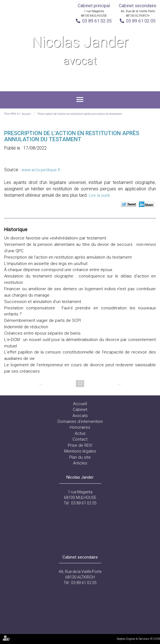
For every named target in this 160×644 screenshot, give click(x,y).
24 (101, 383)
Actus (80, 433)
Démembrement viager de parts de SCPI (42, 320)
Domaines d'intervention (80, 421)
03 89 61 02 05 (97, 21)
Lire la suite (100, 195)
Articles (80, 463)
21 (69, 383)
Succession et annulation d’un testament (43, 302)
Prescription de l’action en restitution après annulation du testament (80, 114)
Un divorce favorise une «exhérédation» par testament (55, 238)
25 (112, 383)
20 (59, 383)
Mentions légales (80, 451)
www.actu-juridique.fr (41, 170)
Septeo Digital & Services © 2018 (138, 639)
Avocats (80, 416)
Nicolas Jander (80, 51)
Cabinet (80, 410)
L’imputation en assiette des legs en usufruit (46, 264)
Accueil (26, 114)
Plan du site (80, 457)
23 (91, 383)
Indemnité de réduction (26, 327)
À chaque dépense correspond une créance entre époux (58, 270)
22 (80, 383)
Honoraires (80, 427)
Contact (80, 439)
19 (48, 383)
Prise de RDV (80, 445)
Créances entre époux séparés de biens (42, 333)
